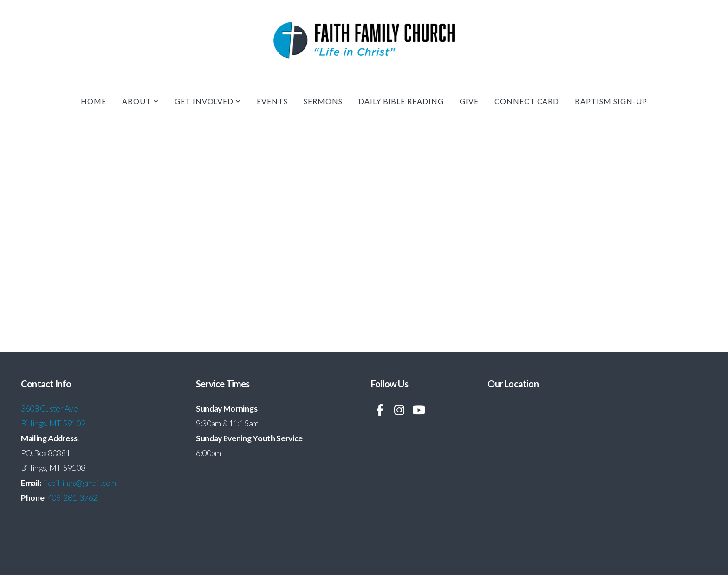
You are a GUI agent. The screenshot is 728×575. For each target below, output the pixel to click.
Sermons (323, 101)
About (140, 101)
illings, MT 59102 (56, 423)
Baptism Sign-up (611, 101)
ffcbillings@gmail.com (79, 483)
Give (469, 101)
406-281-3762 (72, 498)
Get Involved (208, 101)
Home (94, 101)
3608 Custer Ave (50, 408)
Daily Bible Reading (401, 101)
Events (272, 101)
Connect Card (527, 101)
